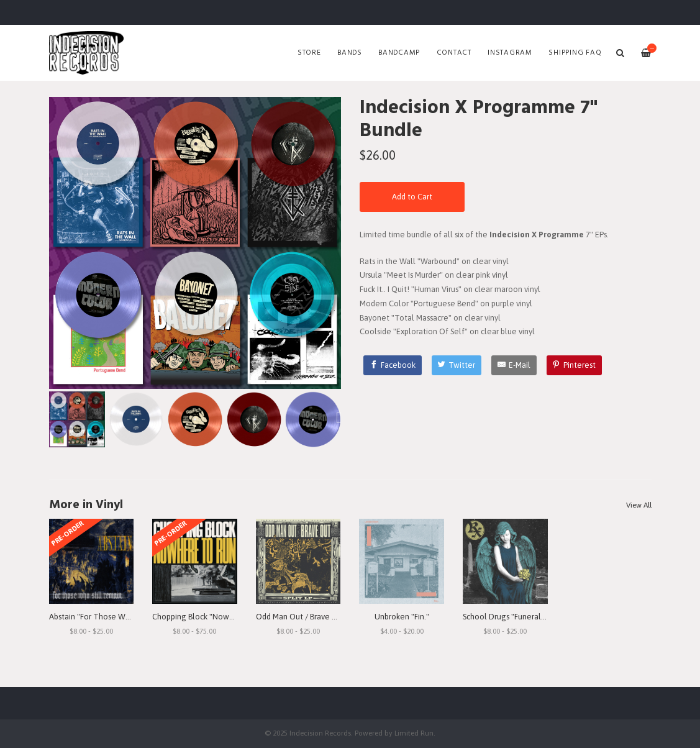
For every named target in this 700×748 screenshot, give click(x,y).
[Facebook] (393, 365)
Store (309, 53)
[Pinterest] (575, 365)
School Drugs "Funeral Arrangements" (530, 617)
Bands (350, 53)
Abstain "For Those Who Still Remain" (116, 617)
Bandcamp (399, 53)
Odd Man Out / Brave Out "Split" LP (317, 617)
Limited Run (414, 733)
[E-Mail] (514, 365)
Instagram (510, 53)
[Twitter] (457, 365)
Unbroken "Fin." (402, 617)
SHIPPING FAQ (575, 53)
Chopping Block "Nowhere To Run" (214, 617)
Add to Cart (412, 197)
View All (639, 505)
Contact (454, 53)
